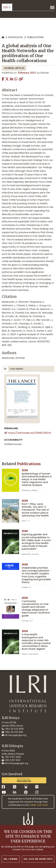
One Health (17, 369)
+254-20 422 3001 (12, 732)
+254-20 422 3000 (13, 729)
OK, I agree (11, 859)
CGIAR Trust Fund (39, 805)
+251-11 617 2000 (11, 757)
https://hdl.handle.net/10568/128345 (30, 433)
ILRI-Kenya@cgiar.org (14, 735)
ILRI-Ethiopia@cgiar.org (15, 763)
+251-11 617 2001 (11, 760)
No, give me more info (38, 859)
